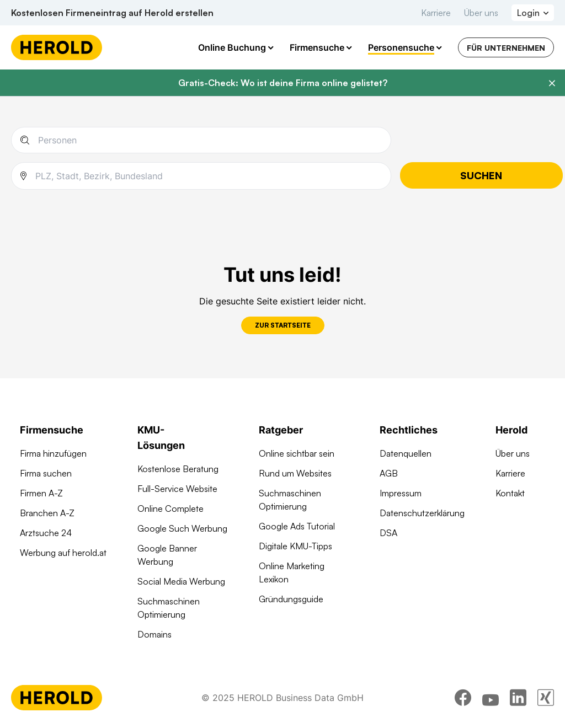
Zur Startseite (283, 325)
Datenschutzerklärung (422, 513)
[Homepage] (57, 47)
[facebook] (463, 698)
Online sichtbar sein (297, 453)
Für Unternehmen (506, 48)
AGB (389, 473)
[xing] (546, 698)
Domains (154, 634)
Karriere (436, 13)
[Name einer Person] (210, 140)
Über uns (481, 13)
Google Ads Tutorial (297, 526)
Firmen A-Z (41, 493)
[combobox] (209, 176)
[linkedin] (518, 698)
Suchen (481, 175)
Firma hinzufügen (53, 453)
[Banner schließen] (552, 83)
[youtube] (491, 698)
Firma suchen (46, 473)
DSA (388, 533)
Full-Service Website (177, 489)
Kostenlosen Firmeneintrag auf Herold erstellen (112, 13)
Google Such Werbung (182, 528)
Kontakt (510, 493)
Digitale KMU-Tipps (295, 546)
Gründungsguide (291, 599)
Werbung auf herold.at (63, 553)
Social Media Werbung (181, 581)
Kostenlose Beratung (178, 469)
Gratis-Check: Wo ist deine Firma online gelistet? (283, 83)
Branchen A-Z (47, 513)
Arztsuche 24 (46, 533)
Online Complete (170, 508)
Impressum (401, 493)
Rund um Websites (295, 473)
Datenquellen (406, 453)
